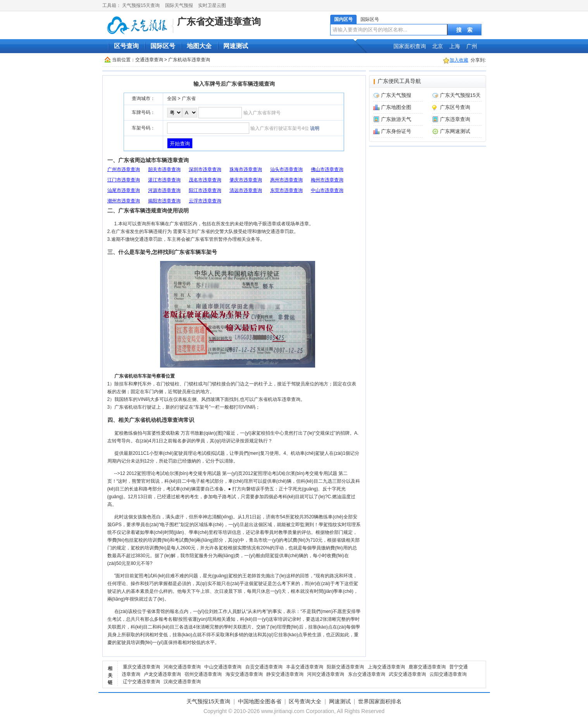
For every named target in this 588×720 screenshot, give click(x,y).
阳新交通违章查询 (345, 667)
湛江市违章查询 (164, 180)
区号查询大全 (305, 701)
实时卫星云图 (212, 5)
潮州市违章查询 (124, 201)
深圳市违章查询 (205, 169)
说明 (315, 128)
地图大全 (199, 46)
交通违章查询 (149, 60)
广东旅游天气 (396, 119)
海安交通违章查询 (244, 674)
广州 (472, 46)
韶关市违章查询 (164, 169)
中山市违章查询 (327, 190)
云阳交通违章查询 (448, 674)
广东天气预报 (396, 95)
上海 (455, 46)
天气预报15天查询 (141, 5)
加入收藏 (459, 60)
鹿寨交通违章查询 (427, 667)
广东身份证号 (396, 131)
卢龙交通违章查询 (162, 674)
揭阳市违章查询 (164, 201)
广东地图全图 (396, 107)
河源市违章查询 (164, 190)
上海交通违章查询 (386, 667)
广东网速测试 (455, 131)
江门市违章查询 (124, 180)
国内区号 (343, 19)
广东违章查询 (455, 119)
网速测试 (236, 46)
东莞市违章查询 (286, 190)
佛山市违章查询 (327, 169)
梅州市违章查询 (327, 180)
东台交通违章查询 (367, 674)
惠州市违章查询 (286, 180)
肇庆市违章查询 (246, 180)
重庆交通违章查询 (141, 667)
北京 (438, 46)
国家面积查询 (410, 46)
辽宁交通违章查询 (141, 682)
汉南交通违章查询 (182, 682)
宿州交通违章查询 (203, 674)
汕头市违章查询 (286, 169)
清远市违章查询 (246, 190)
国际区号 (370, 19)
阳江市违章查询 (205, 190)
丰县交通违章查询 (305, 667)
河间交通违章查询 (326, 674)
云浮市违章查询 (205, 201)
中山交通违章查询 (223, 667)
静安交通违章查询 (285, 674)
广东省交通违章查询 (219, 22)
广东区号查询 (455, 107)
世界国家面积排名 (380, 701)
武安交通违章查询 (407, 674)
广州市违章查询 (124, 169)
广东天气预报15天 (460, 95)
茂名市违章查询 (205, 180)
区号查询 (126, 46)
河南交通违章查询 (182, 667)
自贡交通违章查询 (264, 667)
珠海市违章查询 (246, 169)
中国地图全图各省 (260, 701)
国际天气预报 (179, 5)
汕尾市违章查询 (124, 190)
